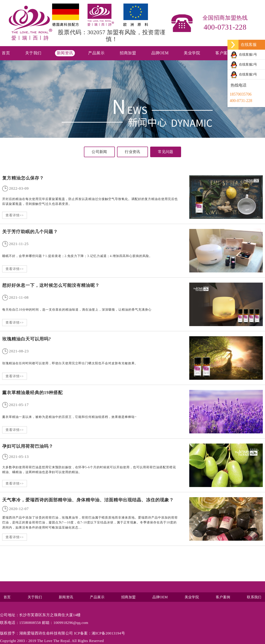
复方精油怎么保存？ (23, 178)
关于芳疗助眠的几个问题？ (30, 232)
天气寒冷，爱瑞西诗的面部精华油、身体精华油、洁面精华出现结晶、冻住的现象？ (88, 500)
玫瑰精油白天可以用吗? (27, 339)
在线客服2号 (244, 65)
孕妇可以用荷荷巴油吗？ (28, 446)
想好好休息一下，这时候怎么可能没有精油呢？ (51, 285)
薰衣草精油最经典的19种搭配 (32, 393)
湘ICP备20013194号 (108, 633)
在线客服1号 (244, 55)
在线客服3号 (244, 75)
